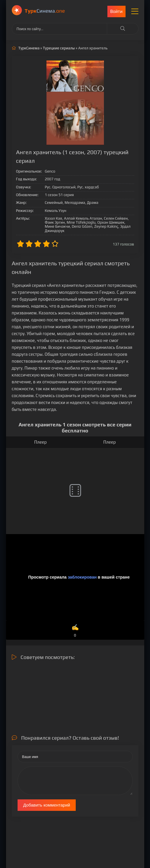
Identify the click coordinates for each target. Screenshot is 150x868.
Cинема (45, 11)
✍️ (75, 631)
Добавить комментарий (47, 805)
